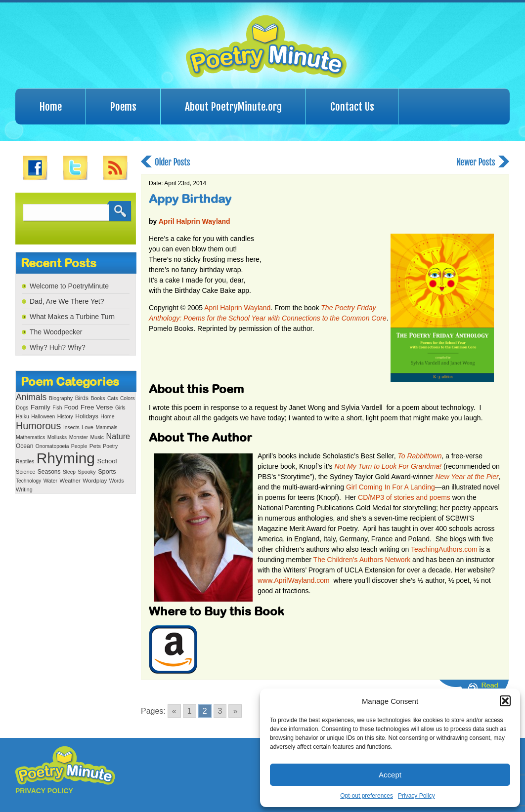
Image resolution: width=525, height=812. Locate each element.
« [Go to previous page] (174, 711)
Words (117, 481)
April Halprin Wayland (195, 221)
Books (98, 398)
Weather (70, 481)
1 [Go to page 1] (190, 711)
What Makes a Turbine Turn (72, 317)
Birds (82, 398)
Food (71, 407)
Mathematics (30, 437)
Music (97, 437)
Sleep (69, 472)
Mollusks (57, 437)
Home (51, 107)
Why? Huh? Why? (58, 347)
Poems (123, 107)
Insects (71, 427)
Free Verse (97, 407)
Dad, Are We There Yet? (67, 301)
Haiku (22, 417)
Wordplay (95, 480)
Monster (79, 437)
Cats (113, 398)
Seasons (49, 472)
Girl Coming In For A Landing (391, 487)
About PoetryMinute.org (233, 107)
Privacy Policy (416, 796)
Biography (61, 398)
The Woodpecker (56, 332)
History (65, 417)
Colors (128, 398)
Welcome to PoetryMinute (69, 286)
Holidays (87, 416)
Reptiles (25, 462)
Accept (390, 775)
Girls (120, 408)
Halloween (43, 417)
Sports (107, 472)
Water (50, 481)
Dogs (22, 407)
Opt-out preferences (367, 796)
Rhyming (66, 458)
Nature (118, 436)
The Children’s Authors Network (362, 560)
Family (41, 407)
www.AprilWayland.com (294, 580)
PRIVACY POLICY (44, 791)
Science (25, 472)
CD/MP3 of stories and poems (404, 497)
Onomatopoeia (52, 446)
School (107, 461)
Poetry (110, 446)
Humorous (38, 426)
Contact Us (352, 107)
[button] (505, 701)
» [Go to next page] (235, 711)
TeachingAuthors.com (444, 549)
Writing (24, 489)
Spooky (87, 472)
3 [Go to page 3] (220, 711)
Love (87, 427)
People (79, 446)
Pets (95, 446)
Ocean (24, 446)
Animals (31, 397)
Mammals (106, 427)
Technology (28, 481)
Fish (57, 408)
